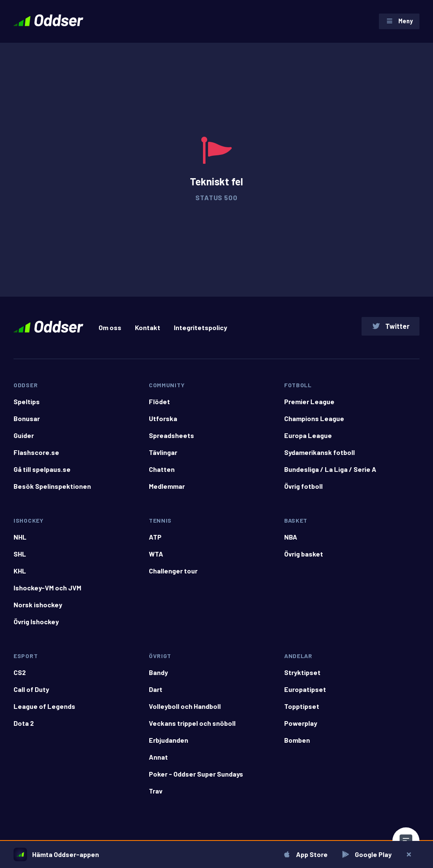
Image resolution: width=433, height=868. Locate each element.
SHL (20, 559)
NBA (291, 542)
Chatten (162, 475)
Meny (398, 22)
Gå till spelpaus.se (42, 475)
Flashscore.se (36, 458)
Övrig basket (304, 559)
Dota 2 (24, 729)
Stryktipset (302, 678)
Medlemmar (167, 492)
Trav (156, 796)
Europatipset (305, 695)
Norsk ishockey (38, 610)
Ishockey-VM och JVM (47, 593)
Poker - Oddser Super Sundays (196, 779)
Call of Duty (31, 695)
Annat (158, 762)
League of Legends (44, 712)
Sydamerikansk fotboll (319, 458)
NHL (20, 542)
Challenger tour (173, 576)
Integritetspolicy (200, 331)
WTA (156, 559)
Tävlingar (163, 458)
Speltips (27, 407)
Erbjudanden (169, 745)
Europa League (308, 441)
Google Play (366, 854)
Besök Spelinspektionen (52, 492)
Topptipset (302, 712)
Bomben (297, 745)
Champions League (314, 424)
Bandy (158, 678)
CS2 (20, 678)
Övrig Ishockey (36, 627)
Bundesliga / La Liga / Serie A (330, 475)
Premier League (309, 407)
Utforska (163, 424)
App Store (304, 854)
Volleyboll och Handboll (185, 712)
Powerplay (301, 729)
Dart (156, 695)
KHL (20, 576)
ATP (155, 542)
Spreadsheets (171, 441)
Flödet (159, 407)
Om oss (110, 331)
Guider (24, 441)
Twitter (389, 330)
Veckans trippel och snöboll (192, 729)
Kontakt (148, 331)
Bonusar (27, 424)
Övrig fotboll (303, 492)
